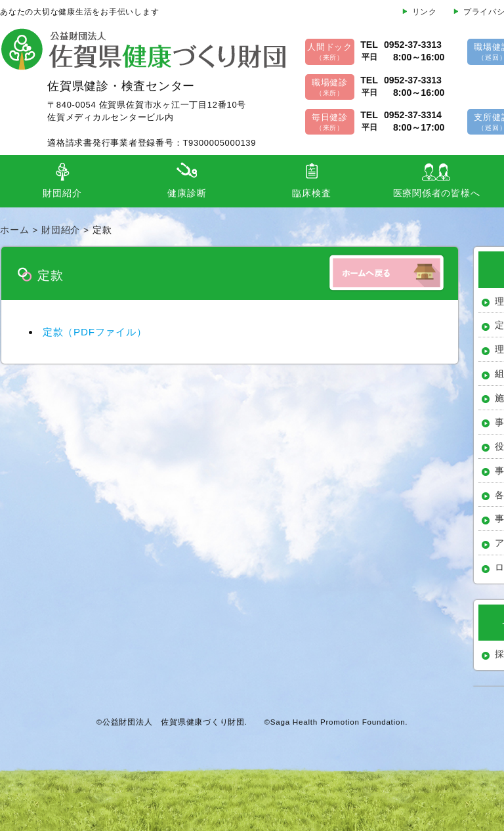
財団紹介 (62, 193)
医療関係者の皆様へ (437, 193)
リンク (425, 12)
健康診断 (187, 193)
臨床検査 (311, 193)
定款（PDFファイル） (95, 332)
